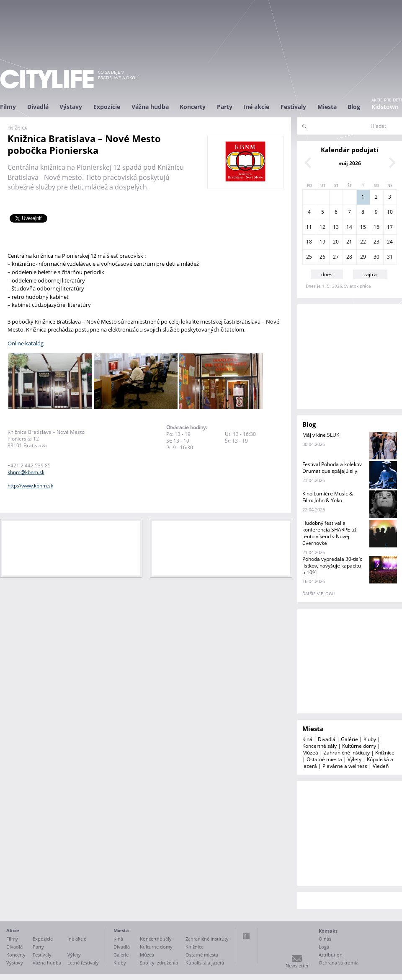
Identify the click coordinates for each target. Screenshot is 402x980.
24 (390, 242)
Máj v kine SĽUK (321, 435)
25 (309, 257)
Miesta (327, 107)
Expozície (107, 107)
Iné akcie (256, 107)
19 (322, 242)
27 (336, 257)
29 (363, 257)
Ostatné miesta (324, 759)
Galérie (349, 739)
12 (322, 227)
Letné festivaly (83, 963)
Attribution (331, 955)
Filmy (8, 107)
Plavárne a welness (345, 766)
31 (390, 257)
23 (376, 242)
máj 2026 (350, 163)
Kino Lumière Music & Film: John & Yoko (328, 497)
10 (390, 212)
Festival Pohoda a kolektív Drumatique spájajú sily (332, 468)
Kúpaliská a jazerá (205, 963)
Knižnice (385, 753)
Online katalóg (26, 343)
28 (349, 257)
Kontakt (328, 931)
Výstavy (71, 107)
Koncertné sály (320, 746)
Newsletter (297, 966)
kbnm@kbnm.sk (26, 472)
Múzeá (310, 753)
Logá (324, 947)
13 (336, 227)
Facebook (246, 936)
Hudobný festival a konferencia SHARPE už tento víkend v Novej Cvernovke (330, 533)
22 (363, 242)
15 (363, 227)
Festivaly (293, 107)
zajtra (370, 274)
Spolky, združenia (159, 963)
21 (349, 242)
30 (376, 257)
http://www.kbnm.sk (30, 486)
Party (225, 107)
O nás (325, 939)
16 (376, 227)
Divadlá (38, 107)
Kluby (370, 739)
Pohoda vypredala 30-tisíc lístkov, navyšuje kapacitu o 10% (332, 566)
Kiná (307, 739)
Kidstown (385, 107)
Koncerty (193, 107)
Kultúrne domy (359, 746)
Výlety (354, 759)
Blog (354, 107)
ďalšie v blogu (318, 594)
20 (336, 242)
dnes (327, 274)
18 (309, 242)
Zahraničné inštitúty (347, 753)
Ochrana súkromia (339, 963)
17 (390, 227)
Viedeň (381, 766)
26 (322, 257)
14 (349, 227)
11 (309, 227)
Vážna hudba (150, 107)
